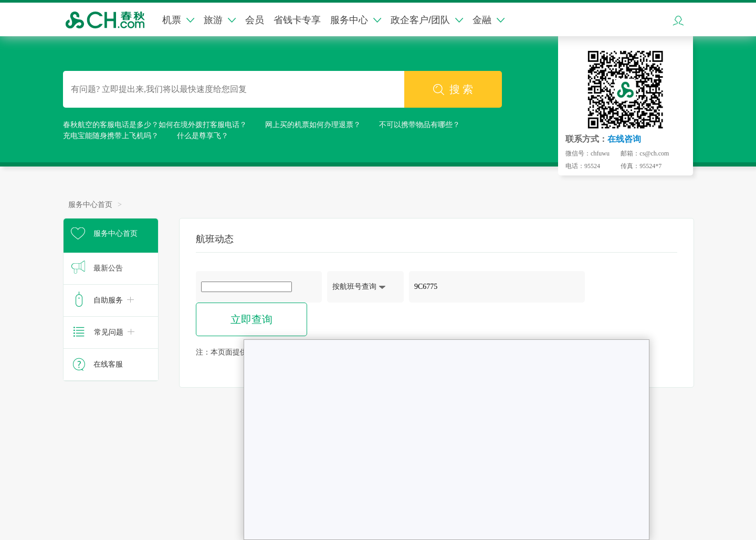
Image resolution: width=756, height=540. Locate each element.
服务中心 (356, 20)
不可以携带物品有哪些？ (419, 125)
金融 (489, 20)
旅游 (220, 20)
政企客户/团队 (427, 20)
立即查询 (251, 319)
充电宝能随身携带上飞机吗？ (111, 136)
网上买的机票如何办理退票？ (313, 125)
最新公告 (108, 268)
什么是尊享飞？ (203, 136)
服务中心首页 (90, 205)
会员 (255, 20)
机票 (178, 20)
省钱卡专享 (297, 20)
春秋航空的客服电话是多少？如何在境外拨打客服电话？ (155, 125)
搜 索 (453, 90)
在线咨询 (624, 139)
